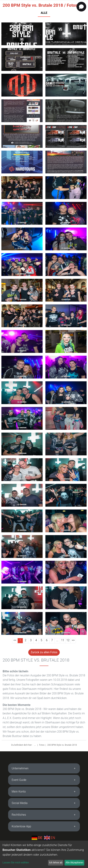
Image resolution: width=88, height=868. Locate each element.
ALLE (44, 13)
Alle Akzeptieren (74, 863)
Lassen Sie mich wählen (16, 863)
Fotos (42, 745)
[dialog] (44, 854)
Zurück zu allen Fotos (44, 652)
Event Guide (19, 780)
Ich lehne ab (56, 863)
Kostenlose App (21, 826)
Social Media (20, 803)
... (35, 745)
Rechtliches (19, 815)
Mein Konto (19, 792)
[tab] (44, 768)
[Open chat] (81, 7)
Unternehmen (20, 768)
